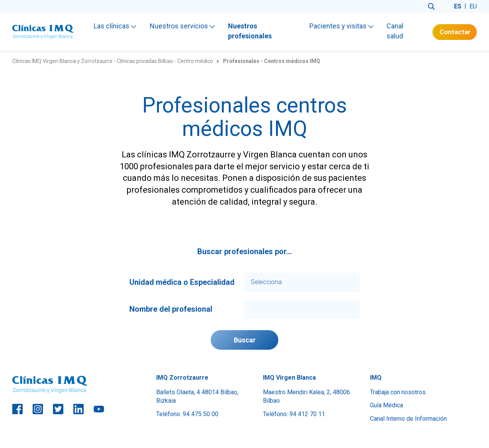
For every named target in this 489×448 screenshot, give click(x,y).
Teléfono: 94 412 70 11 (294, 414)
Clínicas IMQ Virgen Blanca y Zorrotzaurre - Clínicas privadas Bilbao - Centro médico (113, 61)
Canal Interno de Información (408, 419)
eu (473, 6)
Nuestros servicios (182, 26)
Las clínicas (115, 26)
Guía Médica (387, 405)
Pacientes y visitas (341, 26)
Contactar (455, 32)
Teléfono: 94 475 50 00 (187, 414)
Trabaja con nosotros (398, 392)
